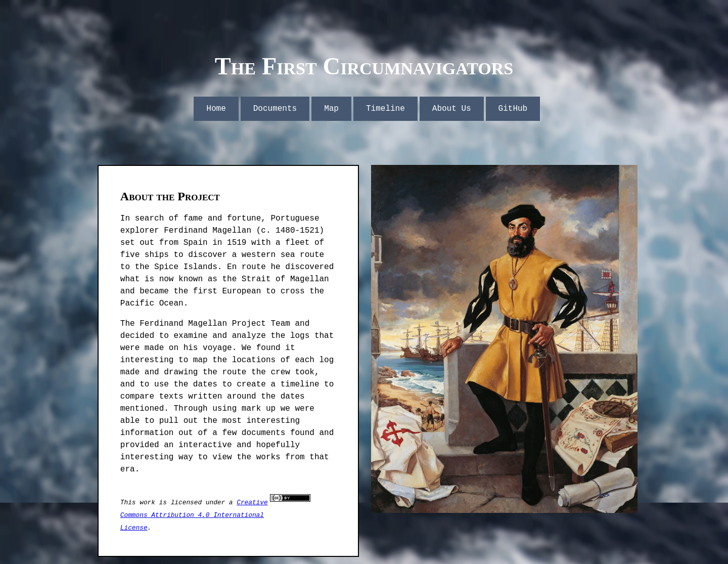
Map (331, 109)
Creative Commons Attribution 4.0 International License (194, 515)
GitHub (513, 109)
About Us (452, 109)
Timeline (385, 109)
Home (216, 109)
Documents (275, 109)
